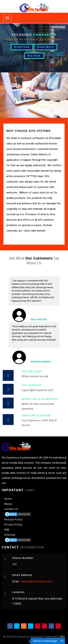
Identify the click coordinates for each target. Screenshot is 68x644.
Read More (46, 47)
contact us (11, 509)
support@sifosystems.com (36, 581)
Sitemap (10, 535)
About (8, 504)
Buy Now (34, 56)
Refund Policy (13, 520)
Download (22, 47)
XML (7, 530)
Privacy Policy (13, 525)
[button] (5, 48)
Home (8, 499)
